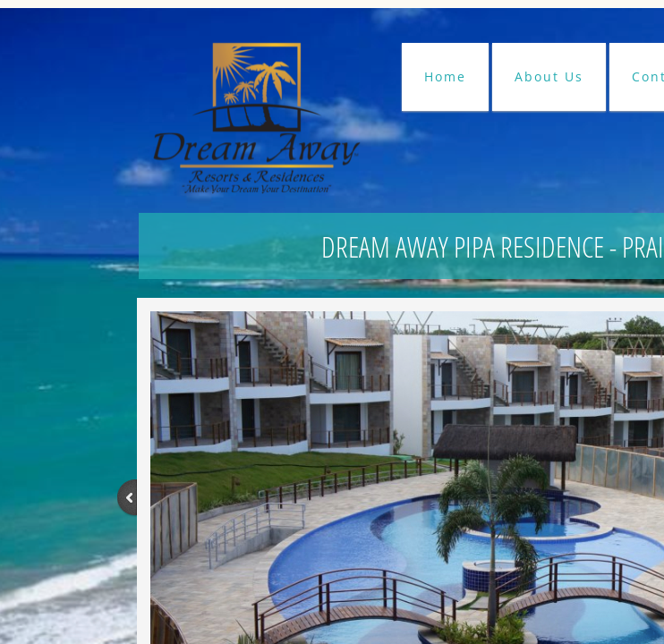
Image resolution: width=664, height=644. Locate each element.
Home (445, 76)
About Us (549, 76)
